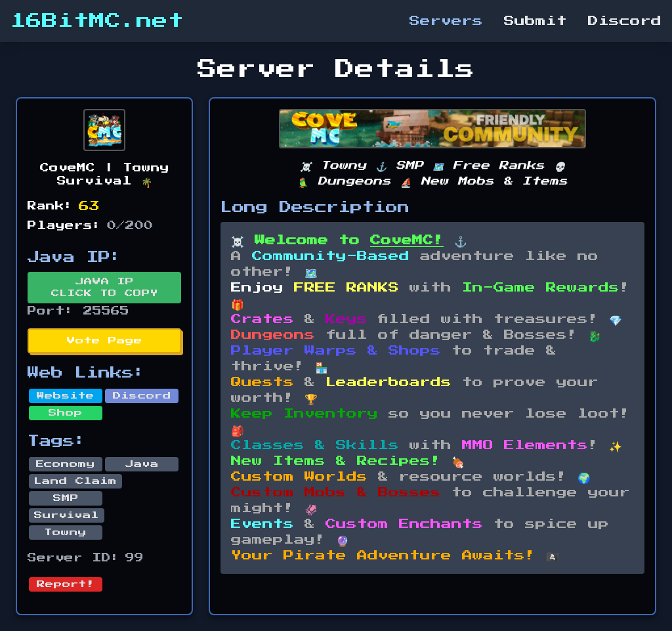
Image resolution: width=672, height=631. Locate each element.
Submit (535, 21)
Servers (446, 21)
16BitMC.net (97, 21)
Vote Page (105, 341)
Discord (625, 21)
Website (66, 396)
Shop (66, 413)
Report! (66, 584)
